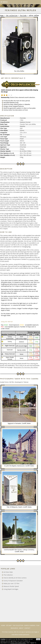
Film (38, 625)
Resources (14, 628)
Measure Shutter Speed (11, 586)
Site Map (9, 625)
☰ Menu (4, 2)
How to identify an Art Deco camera (15, 578)
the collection (12, 16)
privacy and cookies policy (18, 643)
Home (2, 16)
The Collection (8, 575)
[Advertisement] (16, 607)
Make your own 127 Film (11, 583)
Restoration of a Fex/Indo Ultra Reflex (26, 367)
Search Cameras (30, 625)
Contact (27, 628)
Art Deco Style (8, 572)
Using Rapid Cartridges (11, 589)
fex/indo (23, 16)
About (21, 628)
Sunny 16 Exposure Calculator (13, 581)
